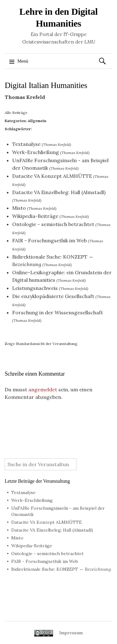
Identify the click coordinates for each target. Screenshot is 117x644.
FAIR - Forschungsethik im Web (49, 240)
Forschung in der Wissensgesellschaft (58, 312)
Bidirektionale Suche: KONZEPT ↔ (61, 569)
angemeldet (43, 389)
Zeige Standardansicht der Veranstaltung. (41, 344)
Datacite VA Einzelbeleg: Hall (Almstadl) (59, 192)
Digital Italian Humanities (46, 85)
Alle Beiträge (16, 113)
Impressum (71, 633)
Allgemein (37, 121)
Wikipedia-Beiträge (35, 216)
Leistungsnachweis (35, 288)
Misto (19, 208)
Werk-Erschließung (36, 152)
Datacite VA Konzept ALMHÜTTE (52, 176)
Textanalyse (26, 144)
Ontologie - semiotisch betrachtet (53, 224)
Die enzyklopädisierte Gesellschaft (53, 296)
